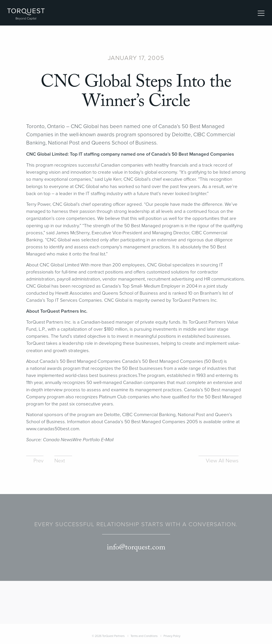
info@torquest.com (136, 547)
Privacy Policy (172, 636)
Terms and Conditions (144, 636)
